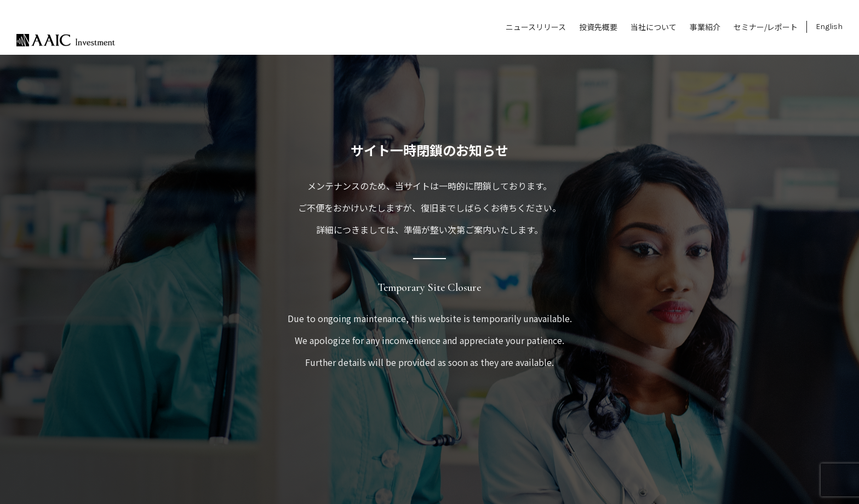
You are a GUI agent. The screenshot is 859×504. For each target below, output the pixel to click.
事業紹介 (705, 27)
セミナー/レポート (766, 27)
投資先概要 (598, 27)
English (829, 27)
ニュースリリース (536, 27)
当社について (654, 27)
